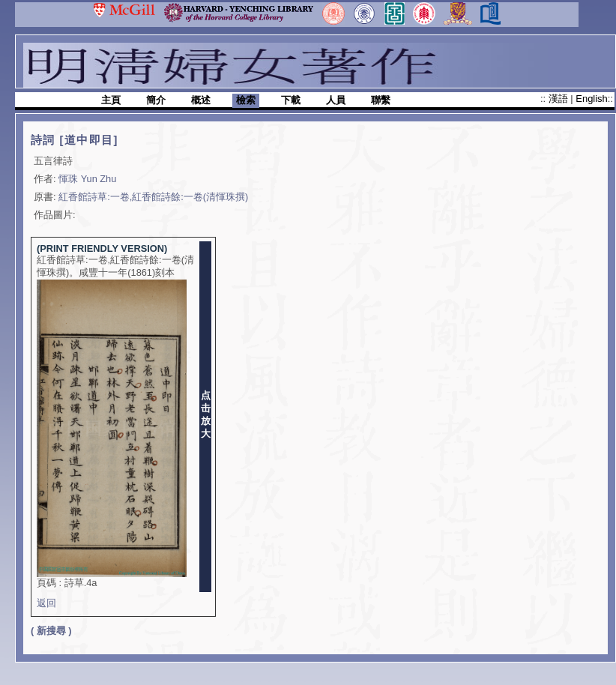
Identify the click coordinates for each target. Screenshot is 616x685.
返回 (46, 603)
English (591, 99)
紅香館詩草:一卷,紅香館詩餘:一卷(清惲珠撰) (153, 197)
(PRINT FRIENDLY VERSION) (102, 248)
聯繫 (381, 100)
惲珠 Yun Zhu (87, 179)
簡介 (156, 100)
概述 (201, 100)
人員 (336, 100)
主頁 (111, 100)
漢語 (560, 99)
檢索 (246, 100)
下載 (291, 100)
